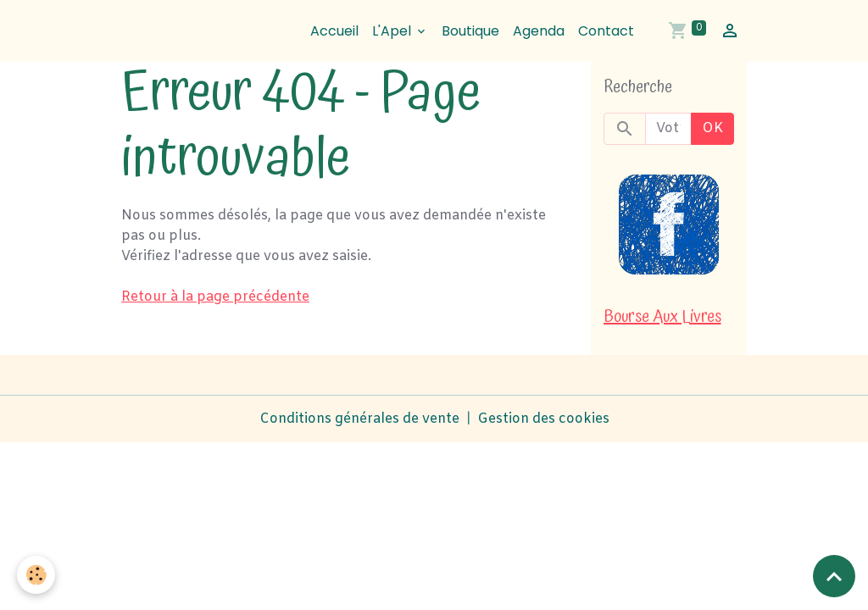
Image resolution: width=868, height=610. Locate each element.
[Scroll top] (834, 576)
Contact (606, 31)
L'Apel (393, 31)
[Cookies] (36, 575)
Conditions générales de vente (359, 419)
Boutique (470, 31)
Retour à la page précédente (215, 297)
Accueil (334, 31)
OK (712, 128)
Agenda (539, 31)
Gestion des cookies (543, 419)
